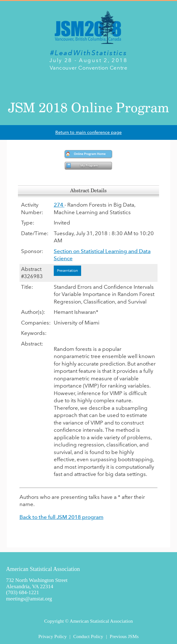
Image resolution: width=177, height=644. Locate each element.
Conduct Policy (88, 636)
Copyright (54, 621)
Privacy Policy (53, 636)
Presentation (67, 271)
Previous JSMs (124, 636)
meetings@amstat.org (29, 599)
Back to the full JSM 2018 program (61, 517)
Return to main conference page (88, 132)
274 (59, 205)
